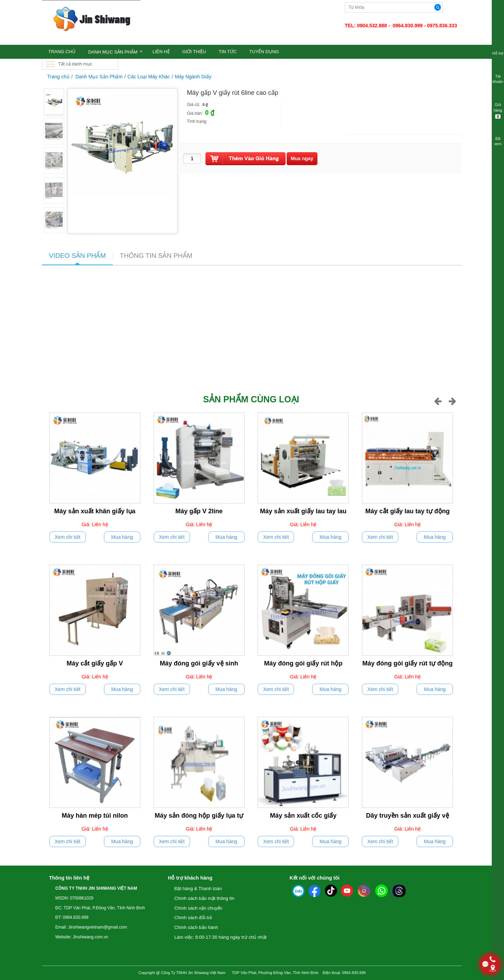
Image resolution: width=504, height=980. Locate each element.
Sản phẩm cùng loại (251, 399)
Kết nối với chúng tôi (314, 878)
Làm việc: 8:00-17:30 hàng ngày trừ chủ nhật (220, 937)
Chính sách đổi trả (193, 918)
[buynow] (302, 159)
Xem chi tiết (67, 537)
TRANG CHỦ (62, 52)
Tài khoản (498, 75)
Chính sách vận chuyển (198, 908)
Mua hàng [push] (122, 537)
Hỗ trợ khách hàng (190, 878)
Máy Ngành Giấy (193, 77)
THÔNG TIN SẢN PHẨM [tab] (156, 256)
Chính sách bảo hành (196, 927)
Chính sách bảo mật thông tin (204, 898)
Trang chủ (58, 77)
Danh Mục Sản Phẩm (113, 52)
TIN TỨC (228, 52)
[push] (246, 159)
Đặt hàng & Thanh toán (198, 889)
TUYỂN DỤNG (264, 52)
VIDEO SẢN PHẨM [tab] (77, 256)
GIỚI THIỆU (194, 52)
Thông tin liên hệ (69, 878)
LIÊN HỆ (161, 52)
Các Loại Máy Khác (149, 77)
